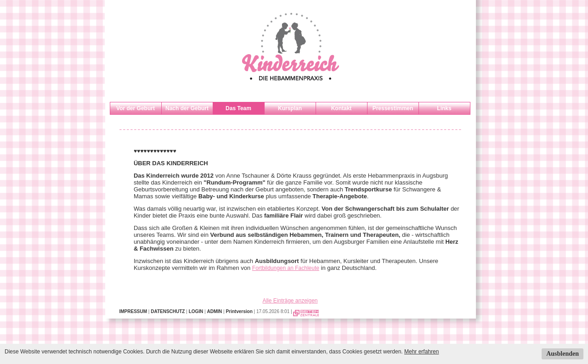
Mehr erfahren (421, 352)
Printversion (239, 311)
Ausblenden (563, 354)
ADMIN (214, 311)
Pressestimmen (393, 108)
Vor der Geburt (136, 108)
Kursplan (290, 108)
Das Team (238, 108)
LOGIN (196, 311)
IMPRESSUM (133, 311)
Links (444, 108)
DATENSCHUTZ (168, 311)
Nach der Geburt (187, 108)
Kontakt (342, 108)
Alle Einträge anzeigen (290, 301)
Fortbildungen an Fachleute (286, 268)
